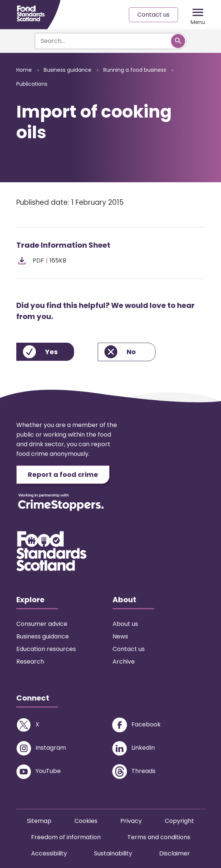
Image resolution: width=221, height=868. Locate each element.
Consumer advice (42, 624)
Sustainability (113, 853)
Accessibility (49, 853)
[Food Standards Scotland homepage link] (31, 13)
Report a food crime (63, 474)
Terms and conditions (159, 837)
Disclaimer (175, 853)
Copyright (179, 821)
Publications (32, 84)
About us (125, 624)
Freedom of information (66, 837)
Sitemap (39, 821)
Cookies (86, 821)
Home (24, 70)
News (120, 636)
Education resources (46, 649)
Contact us (153, 15)
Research (30, 662)
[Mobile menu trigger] (198, 15)
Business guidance (68, 70)
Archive (124, 662)
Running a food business (135, 70)
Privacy (131, 821)
